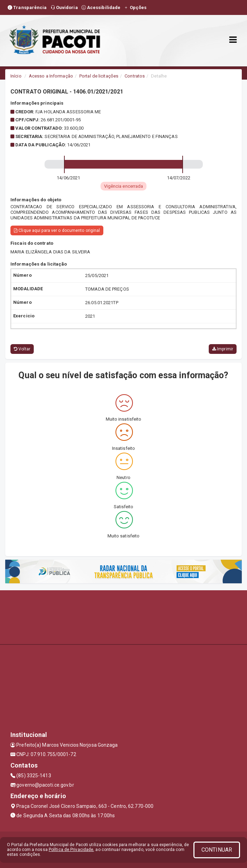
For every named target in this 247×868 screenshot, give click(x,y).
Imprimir (223, 349)
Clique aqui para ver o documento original (57, 230)
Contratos (135, 76)
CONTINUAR (217, 850)
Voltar (22, 349)
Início (16, 76)
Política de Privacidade (71, 850)
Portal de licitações (99, 76)
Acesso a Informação (51, 76)
